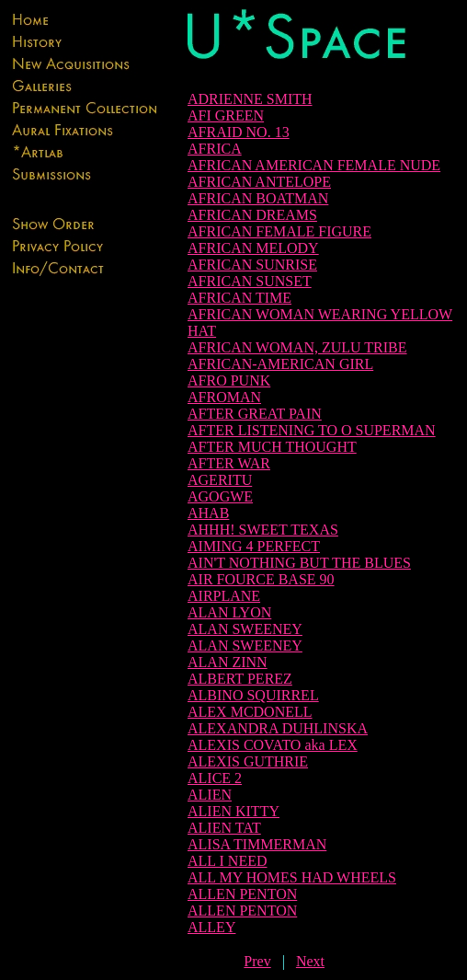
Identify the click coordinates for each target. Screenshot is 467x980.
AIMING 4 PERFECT (254, 546)
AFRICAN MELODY (253, 248)
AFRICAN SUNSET (250, 281)
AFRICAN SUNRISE (252, 265)
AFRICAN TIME (239, 298)
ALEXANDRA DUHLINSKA (278, 728)
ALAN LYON (229, 612)
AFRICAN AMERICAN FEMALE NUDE (314, 165)
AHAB (208, 513)
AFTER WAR (229, 463)
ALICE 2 (215, 778)
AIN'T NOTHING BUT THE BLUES (299, 563)
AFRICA (215, 149)
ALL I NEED (228, 861)
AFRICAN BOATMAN (258, 198)
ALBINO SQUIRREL (253, 695)
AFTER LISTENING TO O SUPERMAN (312, 430)
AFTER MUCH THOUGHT (272, 447)
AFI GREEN (226, 115)
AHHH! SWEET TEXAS (263, 530)
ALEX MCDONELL (250, 712)
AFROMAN (224, 397)
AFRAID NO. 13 (239, 132)
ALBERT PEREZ (240, 679)
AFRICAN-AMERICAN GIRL (280, 364)
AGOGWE (220, 496)
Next (310, 961)
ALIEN (210, 795)
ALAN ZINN (228, 662)
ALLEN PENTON (242, 894)
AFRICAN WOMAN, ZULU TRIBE (297, 347)
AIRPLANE (224, 596)
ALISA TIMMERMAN (257, 844)
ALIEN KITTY (233, 811)
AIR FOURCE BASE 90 (261, 579)
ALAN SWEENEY (245, 629)
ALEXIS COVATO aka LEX (273, 745)
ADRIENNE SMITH (250, 99)
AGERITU (220, 480)
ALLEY (211, 927)
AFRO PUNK (229, 380)
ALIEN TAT (224, 828)
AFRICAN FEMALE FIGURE (279, 231)
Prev (257, 961)
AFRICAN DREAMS (252, 215)
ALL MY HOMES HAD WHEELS (292, 877)
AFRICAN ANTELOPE (259, 182)
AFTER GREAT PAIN (255, 414)
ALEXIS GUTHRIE (248, 761)
